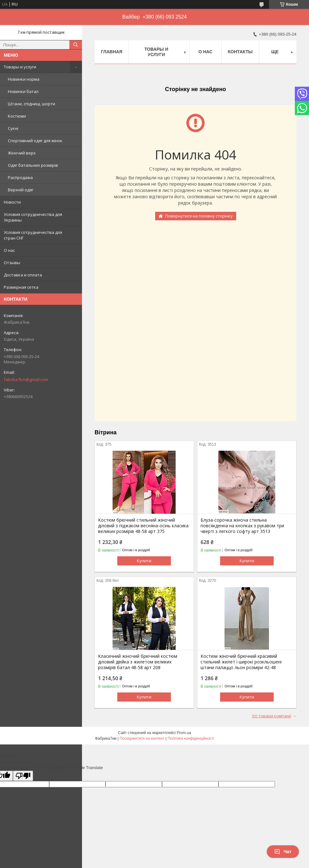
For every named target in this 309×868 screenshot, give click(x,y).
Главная (112, 52)
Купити (144, 561)
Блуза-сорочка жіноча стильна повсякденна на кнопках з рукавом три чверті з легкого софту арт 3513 (242, 526)
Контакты (240, 52)
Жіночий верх (22, 153)
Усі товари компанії (271, 716)
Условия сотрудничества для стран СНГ (33, 235)
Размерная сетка (21, 287)
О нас (9, 250)
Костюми (17, 116)
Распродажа (20, 177)
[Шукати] (76, 45)
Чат (283, 852)
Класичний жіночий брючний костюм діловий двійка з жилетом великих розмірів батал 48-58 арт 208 (138, 662)
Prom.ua (184, 733)
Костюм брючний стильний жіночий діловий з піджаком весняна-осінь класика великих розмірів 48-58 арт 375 (143, 526)
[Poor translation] (23, 776)
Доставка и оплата (23, 275)
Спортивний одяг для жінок (35, 141)
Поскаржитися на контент (142, 738)
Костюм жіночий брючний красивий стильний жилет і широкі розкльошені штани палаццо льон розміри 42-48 (241, 662)
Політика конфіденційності (191, 738)
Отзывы (12, 263)
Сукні (13, 128)
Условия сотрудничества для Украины (33, 217)
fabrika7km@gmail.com (26, 379)
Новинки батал (23, 91)
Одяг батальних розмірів (33, 165)
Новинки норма (24, 79)
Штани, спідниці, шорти (32, 104)
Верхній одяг (21, 190)
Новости (12, 202)
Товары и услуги (20, 67)
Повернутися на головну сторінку (199, 216)
